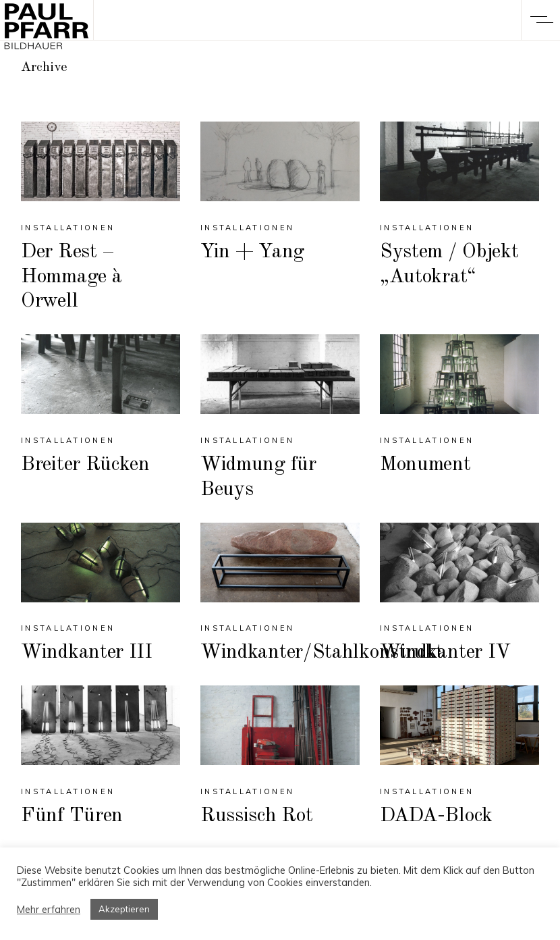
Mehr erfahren (49, 910)
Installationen (68, 228)
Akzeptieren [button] (124, 909)
